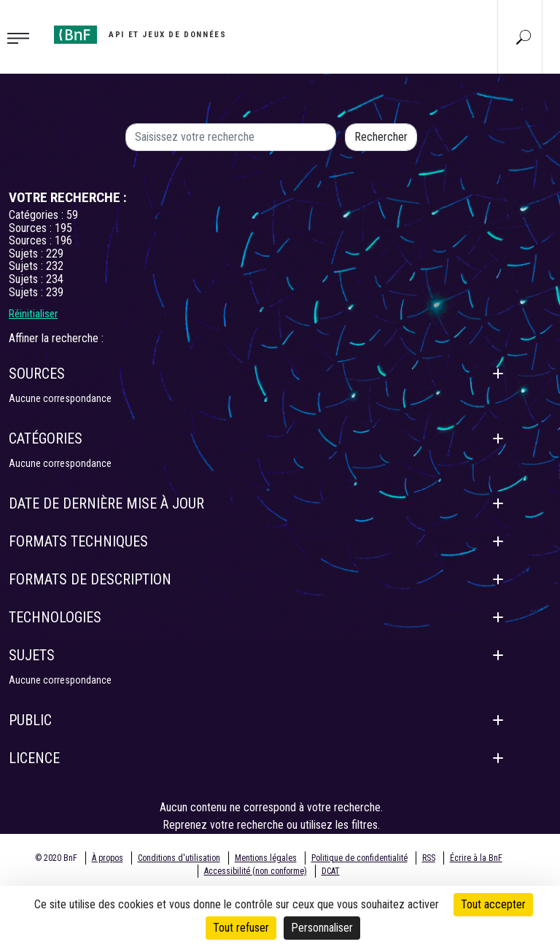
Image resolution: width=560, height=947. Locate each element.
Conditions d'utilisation (179, 858)
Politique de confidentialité (359, 858)
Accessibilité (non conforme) (256, 871)
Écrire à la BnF (476, 858)
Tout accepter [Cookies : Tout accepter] (493, 904)
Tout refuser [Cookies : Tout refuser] (241, 928)
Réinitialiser (33, 314)
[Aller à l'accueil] (140, 35)
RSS (429, 858)
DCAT (331, 871)
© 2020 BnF (56, 858)
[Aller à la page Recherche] (524, 36)
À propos (108, 858)
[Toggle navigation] (23, 37)
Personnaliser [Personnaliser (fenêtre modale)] (322, 928)
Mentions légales (266, 858)
